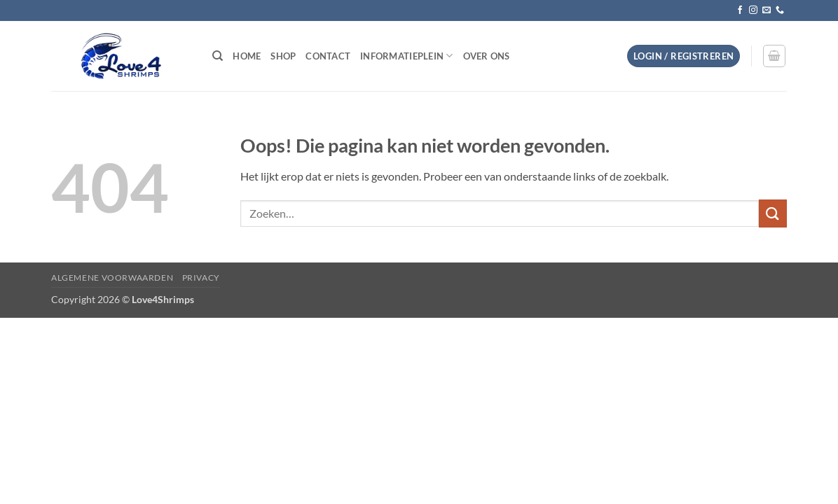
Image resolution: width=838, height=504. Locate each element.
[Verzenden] (773, 213)
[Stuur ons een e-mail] (767, 10)
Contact (328, 56)
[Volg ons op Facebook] (740, 10)
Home (247, 56)
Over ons (487, 56)
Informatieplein (406, 56)
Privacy (201, 278)
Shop (283, 56)
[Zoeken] (218, 56)
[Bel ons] (780, 10)
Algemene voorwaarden (112, 278)
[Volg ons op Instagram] (753, 10)
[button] (684, 56)
